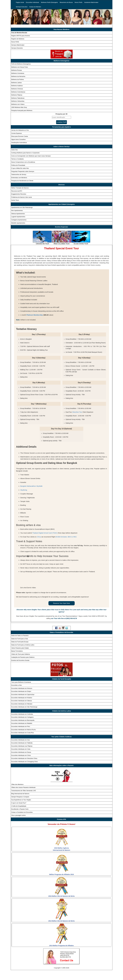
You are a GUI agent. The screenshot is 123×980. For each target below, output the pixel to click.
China (39, 537)
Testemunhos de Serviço (19, 174)
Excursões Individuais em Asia (21, 740)
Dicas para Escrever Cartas (20, 136)
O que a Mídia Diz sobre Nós (20, 168)
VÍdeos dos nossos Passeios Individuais (23, 787)
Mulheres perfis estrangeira (62, 974)
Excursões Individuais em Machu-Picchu (24, 730)
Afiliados (105, 978)
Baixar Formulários (17, 651)
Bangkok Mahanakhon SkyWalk (31, 486)
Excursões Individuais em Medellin (22, 723)
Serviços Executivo (22, 7)
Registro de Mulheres (18, 39)
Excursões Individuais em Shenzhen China (24, 758)
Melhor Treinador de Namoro (20, 188)
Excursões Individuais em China (21, 755)
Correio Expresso (17, 133)
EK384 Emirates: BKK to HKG (66, 537)
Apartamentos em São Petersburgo (22, 207)
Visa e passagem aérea (18, 815)
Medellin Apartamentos (18, 223)
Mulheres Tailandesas (18, 98)
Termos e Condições (18, 159)
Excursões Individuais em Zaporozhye (23, 695)
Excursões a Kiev (17, 685)
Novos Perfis (78, 2)
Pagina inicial (27, 974)
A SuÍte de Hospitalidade (19, 806)
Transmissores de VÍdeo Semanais (24, 791)
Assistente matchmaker (23, 978)
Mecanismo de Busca (66, 2)
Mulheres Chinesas (17, 89)
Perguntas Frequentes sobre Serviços (23, 171)
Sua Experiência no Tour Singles (21, 800)
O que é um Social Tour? (19, 803)
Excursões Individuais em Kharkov (22, 698)
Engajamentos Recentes (19, 194)
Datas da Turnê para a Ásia (20, 639)
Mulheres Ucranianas (18, 73)
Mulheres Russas (17, 70)
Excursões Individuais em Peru (21, 726)
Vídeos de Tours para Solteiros (21, 654)
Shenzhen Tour (77, 412)
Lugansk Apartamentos (18, 217)
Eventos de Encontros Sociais (20, 660)
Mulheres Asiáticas (17, 86)
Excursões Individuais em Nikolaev (22, 704)
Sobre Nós (15, 150)
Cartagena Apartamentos (19, 220)
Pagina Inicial (20, 2)
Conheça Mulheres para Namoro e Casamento (25, 153)
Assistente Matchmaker (91, 2)
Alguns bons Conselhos (19, 139)
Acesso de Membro (35, 7)
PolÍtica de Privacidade (59, 978)
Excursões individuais (42, 974)
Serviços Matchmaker (18, 45)
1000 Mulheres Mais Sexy (19, 107)
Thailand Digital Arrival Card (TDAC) (45, 533)
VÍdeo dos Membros (17, 784)
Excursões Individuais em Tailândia (22, 743)
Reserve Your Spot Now (61, 603)
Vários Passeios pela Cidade (20, 648)
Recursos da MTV (17, 191)
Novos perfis (96, 974)
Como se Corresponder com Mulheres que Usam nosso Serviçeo (31, 156)
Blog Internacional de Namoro (20, 794)
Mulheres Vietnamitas (18, 101)
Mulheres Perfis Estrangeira (49, 2)
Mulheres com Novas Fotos (20, 67)
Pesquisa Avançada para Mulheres (22, 110)
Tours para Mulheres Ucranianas (21, 682)
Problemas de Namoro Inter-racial (22, 197)
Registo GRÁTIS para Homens (21, 36)
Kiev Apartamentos (17, 210)
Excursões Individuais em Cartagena (22, 717)
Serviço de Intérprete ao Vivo (20, 130)
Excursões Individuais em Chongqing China (24, 762)
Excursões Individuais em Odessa (22, 701)
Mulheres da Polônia (18, 79)
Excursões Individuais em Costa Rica (23, 733)
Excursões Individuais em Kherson (22, 688)
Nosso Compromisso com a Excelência (23, 162)
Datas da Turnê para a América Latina (23, 645)
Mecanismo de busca (81, 974)
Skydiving (24, 490)
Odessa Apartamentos (18, 214)
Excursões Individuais (33, 2)
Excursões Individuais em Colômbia (22, 714)
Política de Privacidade (18, 165)
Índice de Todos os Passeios (20, 636)
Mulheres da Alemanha (18, 76)
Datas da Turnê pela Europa (20, 642)
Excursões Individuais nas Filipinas (22, 746)
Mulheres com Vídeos (18, 104)
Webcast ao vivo (93, 978)
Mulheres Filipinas (17, 95)
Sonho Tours (15, 200)
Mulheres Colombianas (18, 92)
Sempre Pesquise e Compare (20, 797)
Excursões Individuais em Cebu (21, 749)
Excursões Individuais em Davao (21, 752)
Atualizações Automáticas (19, 143)
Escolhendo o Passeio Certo (20, 809)
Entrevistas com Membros (19, 178)
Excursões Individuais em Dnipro (21, 691)
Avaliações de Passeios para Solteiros (23, 657)
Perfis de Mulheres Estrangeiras (21, 64)
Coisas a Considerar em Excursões (22, 812)
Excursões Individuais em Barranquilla (23, 720)
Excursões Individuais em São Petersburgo (24, 707)
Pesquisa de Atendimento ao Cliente (22, 181)
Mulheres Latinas (17, 83)
